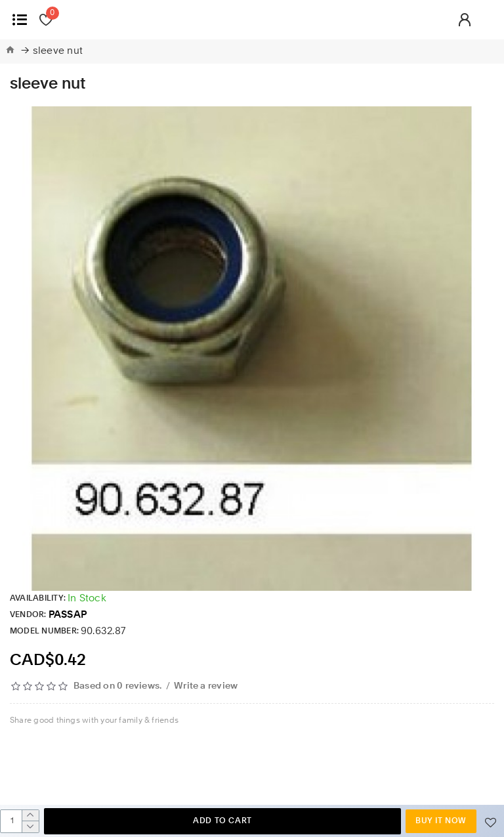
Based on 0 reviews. (117, 686)
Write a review (206, 686)
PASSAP (68, 615)
